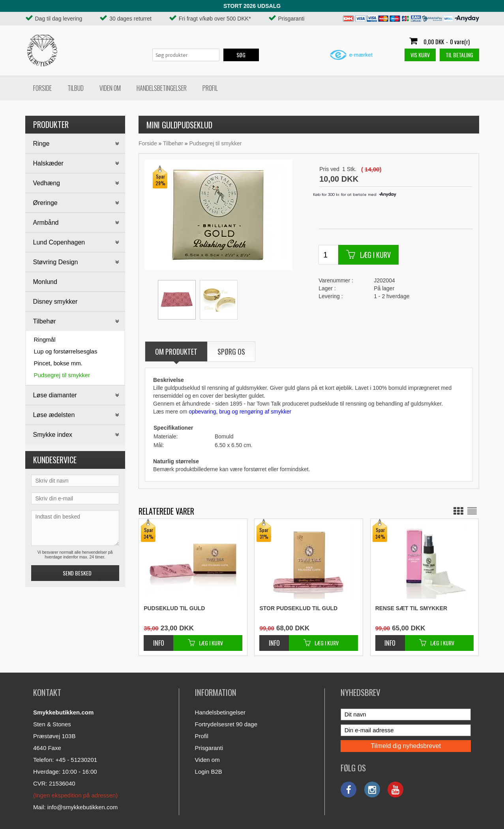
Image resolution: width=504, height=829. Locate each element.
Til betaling (459, 55)
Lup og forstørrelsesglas (66, 351)
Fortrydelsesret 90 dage (226, 724)
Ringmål (45, 339)
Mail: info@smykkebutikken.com (75, 807)
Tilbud (76, 88)
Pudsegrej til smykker (62, 375)
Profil (210, 88)
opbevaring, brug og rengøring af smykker (240, 412)
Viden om (110, 88)
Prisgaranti (209, 748)
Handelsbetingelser (162, 88)
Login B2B (209, 772)
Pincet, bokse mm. (58, 363)
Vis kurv (420, 55)
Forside (42, 88)
